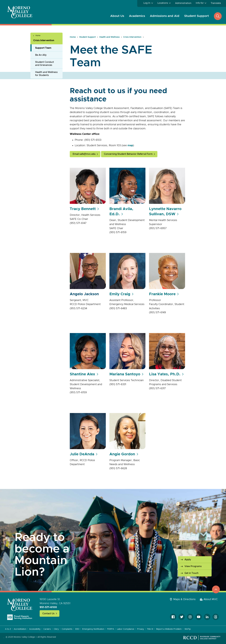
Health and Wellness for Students (46, 74)
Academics (137, 16)
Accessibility (35, 629)
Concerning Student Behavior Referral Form (128, 154)
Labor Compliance (126, 629)
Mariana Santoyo (125, 374)
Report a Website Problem (169, 629)
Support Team (43, 48)
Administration (183, 3)
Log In (147, 3)
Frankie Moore (162, 294)
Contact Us (48, 614)
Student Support (197, 16)
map (130, 146)
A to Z (8, 629)
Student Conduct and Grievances (45, 64)
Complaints (67, 629)
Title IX (150, 629)
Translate (216, 3)
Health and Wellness (109, 37)
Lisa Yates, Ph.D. (165, 374)
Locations (163, 3)
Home (38, 36)
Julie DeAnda (82, 454)
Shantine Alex (82, 374)
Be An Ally (41, 55)
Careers (47, 629)
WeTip (188, 629)
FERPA (111, 629)
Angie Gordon (122, 454)
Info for (200, 3)
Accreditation (20, 629)
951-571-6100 (48, 607)
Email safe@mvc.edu (84, 154)
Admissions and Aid (165, 16)
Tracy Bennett (83, 209)
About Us (117, 16)
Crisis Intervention (44, 40)
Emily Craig (120, 294)
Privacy (141, 629)
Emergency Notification (93, 629)
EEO (77, 629)
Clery (56, 629)
